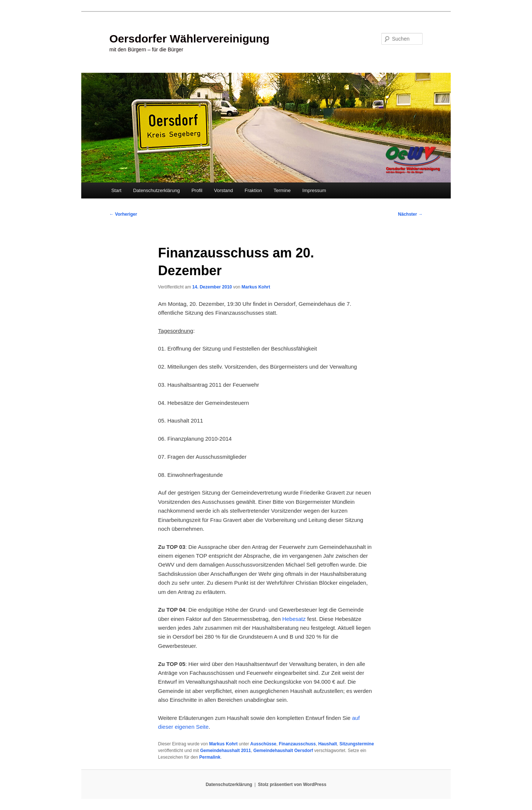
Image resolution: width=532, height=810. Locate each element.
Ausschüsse (263, 744)
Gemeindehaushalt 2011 (226, 751)
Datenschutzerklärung (156, 190)
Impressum (314, 190)
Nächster (410, 214)
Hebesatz (294, 619)
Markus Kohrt (256, 287)
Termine (282, 190)
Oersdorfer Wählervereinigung (189, 39)
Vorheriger (123, 214)
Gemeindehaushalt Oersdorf (283, 751)
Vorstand (223, 190)
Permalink (210, 757)
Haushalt (328, 744)
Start (116, 190)
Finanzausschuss (297, 744)
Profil (197, 190)
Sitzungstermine (357, 744)
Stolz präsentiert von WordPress (292, 785)
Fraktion (253, 190)
